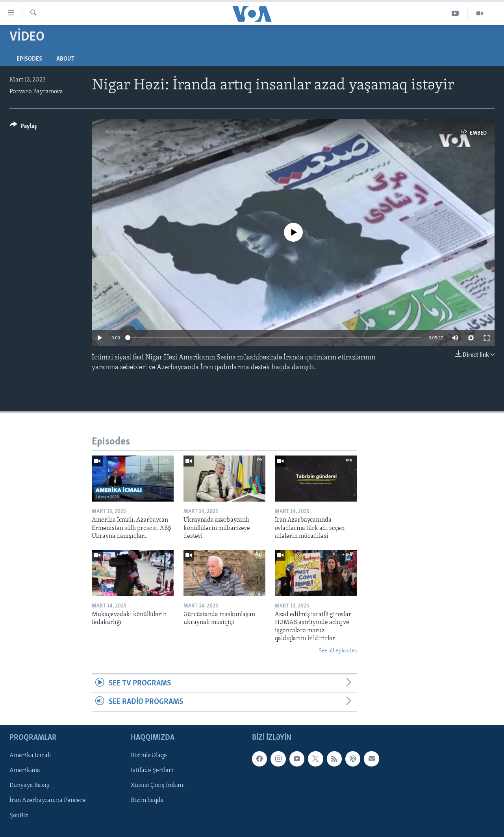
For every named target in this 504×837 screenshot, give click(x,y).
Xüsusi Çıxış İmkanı (158, 785)
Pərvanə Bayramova (36, 92)
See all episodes (338, 651)
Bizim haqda (147, 800)
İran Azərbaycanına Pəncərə (48, 800)
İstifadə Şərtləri (152, 770)
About (65, 59)
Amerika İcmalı (30, 756)
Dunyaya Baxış (29, 785)
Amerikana (25, 770)
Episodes (29, 59)
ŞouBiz (19, 815)
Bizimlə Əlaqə (149, 756)
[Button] (23, 127)
